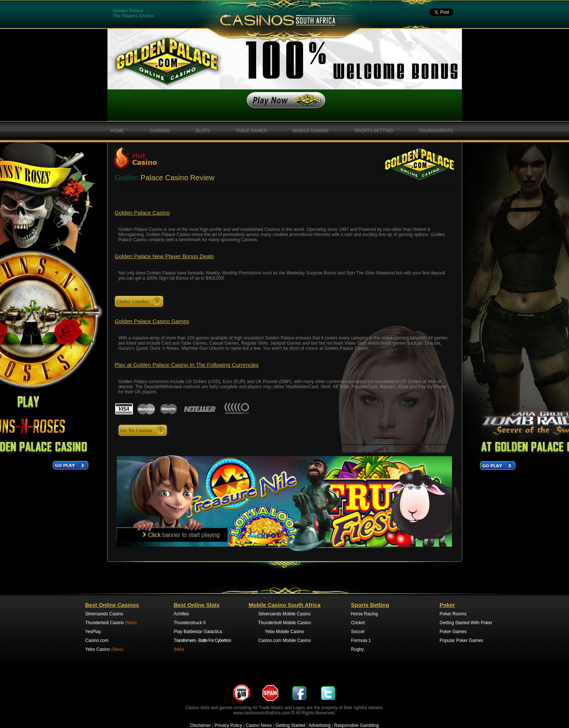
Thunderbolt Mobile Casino (284, 623)
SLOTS (203, 131)
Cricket (358, 623)
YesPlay (93, 632)
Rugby (358, 649)
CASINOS (160, 131)
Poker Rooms (453, 614)
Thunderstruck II (190, 623)
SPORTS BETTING (374, 131)
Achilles (181, 614)
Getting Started (290, 725)
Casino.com (97, 640)
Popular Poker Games (462, 640)
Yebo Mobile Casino (284, 632)
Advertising (320, 725)
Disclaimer (200, 725)
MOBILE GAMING (311, 131)
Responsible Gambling (357, 725)
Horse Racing (365, 614)
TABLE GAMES (251, 131)
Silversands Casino (104, 614)
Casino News (259, 725)
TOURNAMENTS (436, 131)
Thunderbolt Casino (111, 623)
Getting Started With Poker (466, 623)
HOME (117, 131)
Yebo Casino (104, 649)
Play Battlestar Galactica (198, 632)
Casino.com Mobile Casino (284, 640)
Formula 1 (361, 640)
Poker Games (453, 632)
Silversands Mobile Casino (284, 614)
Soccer (358, 632)
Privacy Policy (228, 725)
